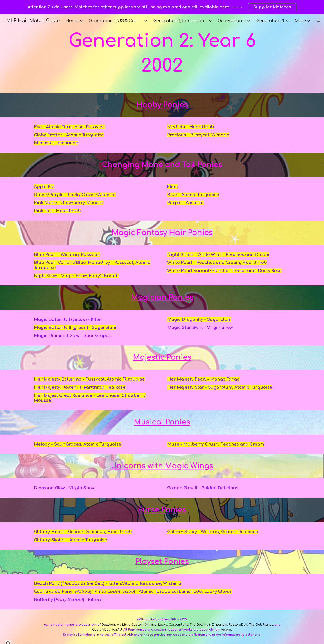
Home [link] (72, 21)
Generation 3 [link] (270, 21)
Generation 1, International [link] (180, 21)
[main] (162, 54)
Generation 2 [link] (232, 21)
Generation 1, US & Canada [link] (116, 21)
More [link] (300, 21)
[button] (319, 21)
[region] (162, 7)
